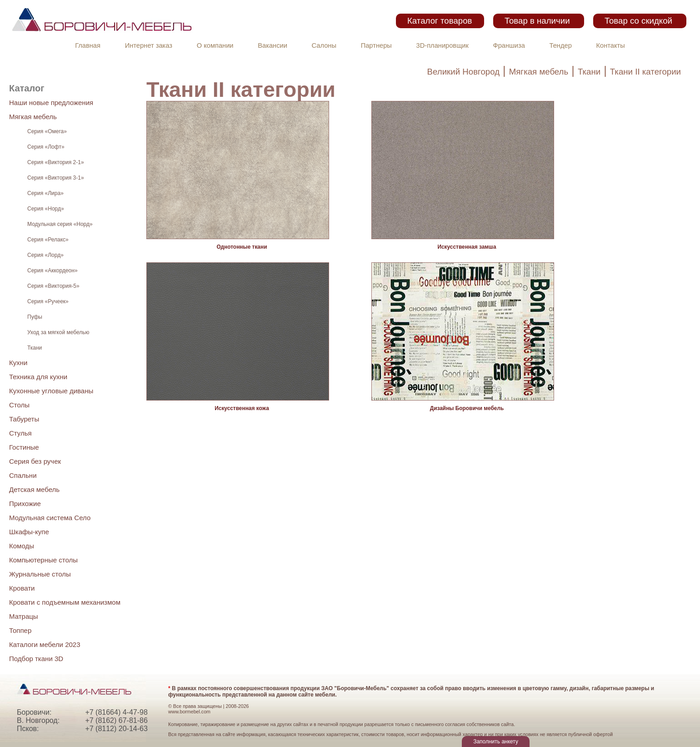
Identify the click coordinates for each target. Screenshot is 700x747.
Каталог (27, 88)
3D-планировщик (442, 45)
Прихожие (25, 504)
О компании (215, 45)
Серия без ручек (35, 461)
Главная (88, 45)
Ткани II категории (645, 72)
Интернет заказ (149, 45)
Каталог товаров (440, 21)
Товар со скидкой (638, 21)
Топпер (20, 630)
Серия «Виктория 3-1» (56, 178)
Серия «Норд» (46, 209)
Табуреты (24, 419)
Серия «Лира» (45, 193)
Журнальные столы (40, 574)
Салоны (324, 45)
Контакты (611, 45)
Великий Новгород (463, 72)
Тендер (561, 45)
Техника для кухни (38, 377)
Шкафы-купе (29, 532)
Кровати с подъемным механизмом (65, 602)
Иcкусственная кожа (242, 408)
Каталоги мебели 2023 (45, 644)
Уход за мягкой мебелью (58, 332)
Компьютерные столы (43, 560)
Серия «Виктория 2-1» (56, 162)
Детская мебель (34, 489)
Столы (19, 405)
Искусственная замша (467, 247)
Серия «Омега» (47, 131)
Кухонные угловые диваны (51, 391)
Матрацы (24, 616)
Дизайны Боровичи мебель (467, 408)
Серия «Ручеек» (48, 301)
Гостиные (24, 447)
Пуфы (35, 317)
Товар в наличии (537, 21)
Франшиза (509, 45)
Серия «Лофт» (46, 147)
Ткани (589, 72)
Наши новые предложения (51, 103)
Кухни (18, 363)
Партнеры (376, 45)
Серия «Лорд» (45, 255)
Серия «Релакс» (48, 240)
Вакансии (272, 45)
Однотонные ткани (242, 247)
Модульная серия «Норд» (60, 224)
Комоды (22, 546)
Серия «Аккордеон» (52, 271)
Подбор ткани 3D (36, 659)
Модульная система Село (50, 518)
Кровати (22, 588)
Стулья (20, 433)
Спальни (23, 475)
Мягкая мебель (539, 72)
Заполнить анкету (496, 742)
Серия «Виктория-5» (53, 286)
